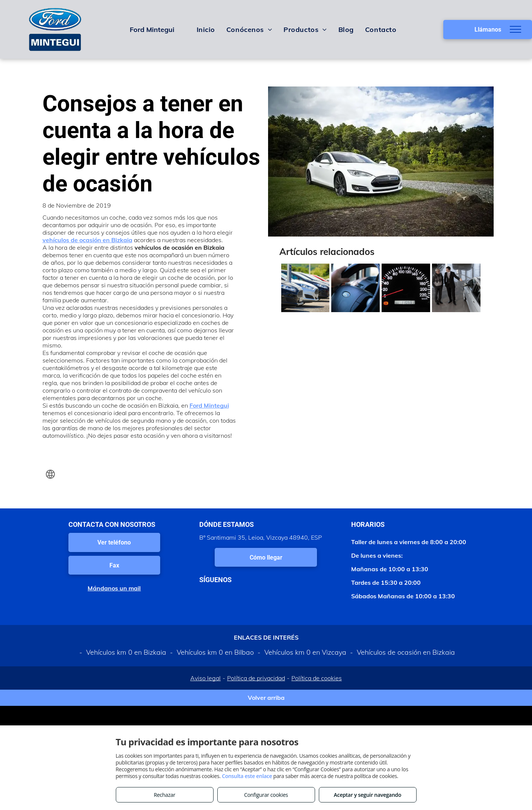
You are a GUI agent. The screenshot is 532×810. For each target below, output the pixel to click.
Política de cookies (317, 678)
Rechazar (164, 795)
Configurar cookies (266, 795)
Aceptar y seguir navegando (368, 795)
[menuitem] (206, 29)
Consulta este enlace (247, 776)
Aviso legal (205, 678)
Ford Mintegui (209, 405)
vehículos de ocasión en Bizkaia (87, 240)
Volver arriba (266, 698)
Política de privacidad (256, 678)
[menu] (515, 29)
